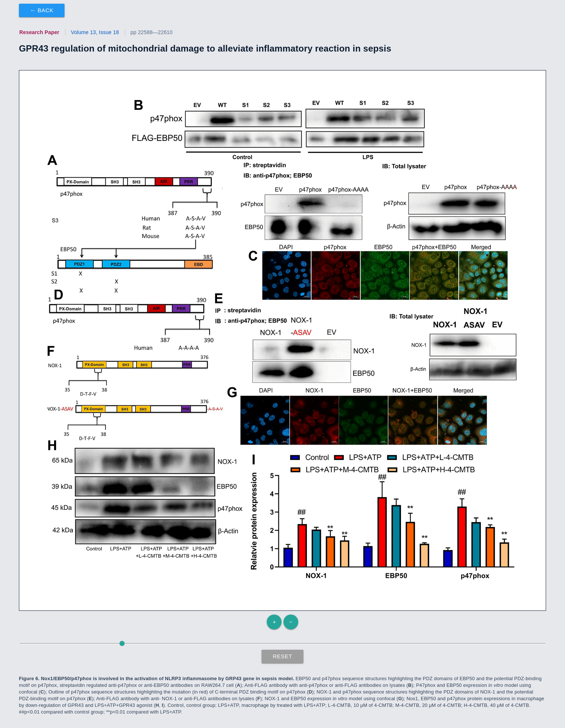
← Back (42, 10)
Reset (282, 656)
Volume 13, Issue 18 (95, 32)
